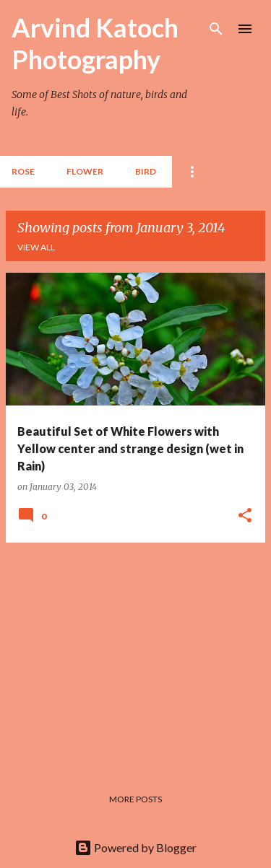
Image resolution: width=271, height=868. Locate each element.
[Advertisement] (135, 655)
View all (36, 247)
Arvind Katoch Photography (95, 43)
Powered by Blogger (135, 847)
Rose (23, 171)
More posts (135, 799)
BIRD (146, 171)
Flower (85, 171)
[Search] (216, 29)
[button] (245, 516)
